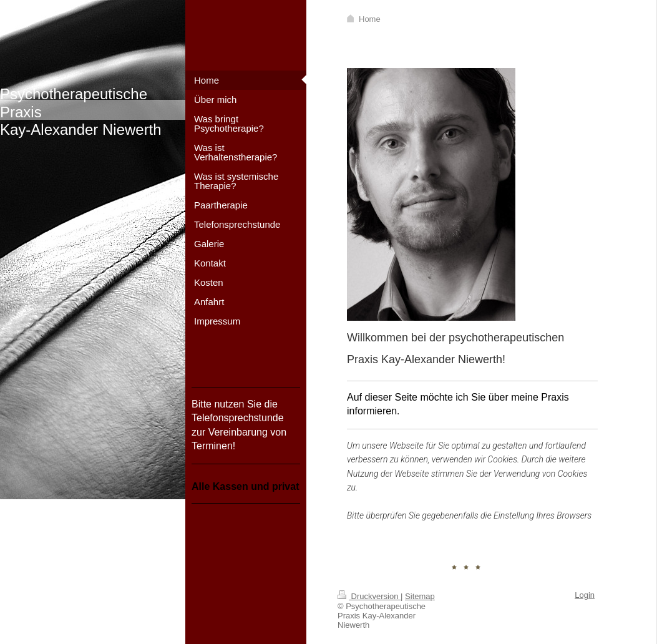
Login (585, 595)
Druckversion (369, 596)
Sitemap (420, 596)
